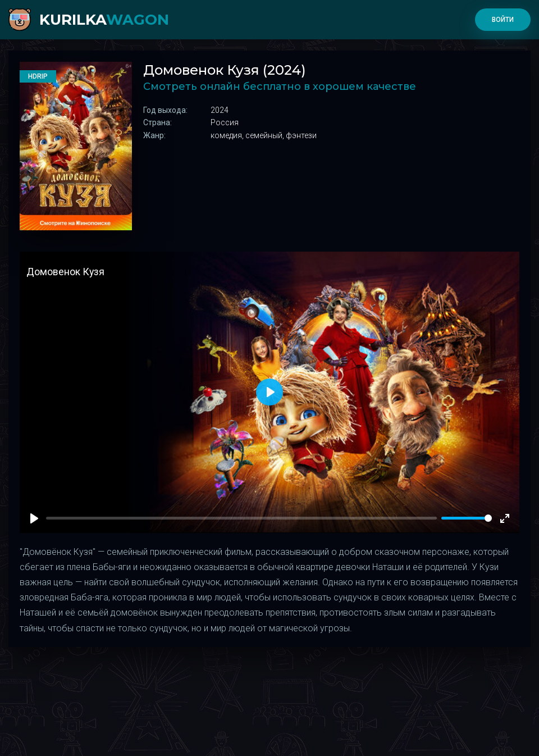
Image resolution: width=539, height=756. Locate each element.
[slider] (467, 518)
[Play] (34, 518)
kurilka (104, 20)
